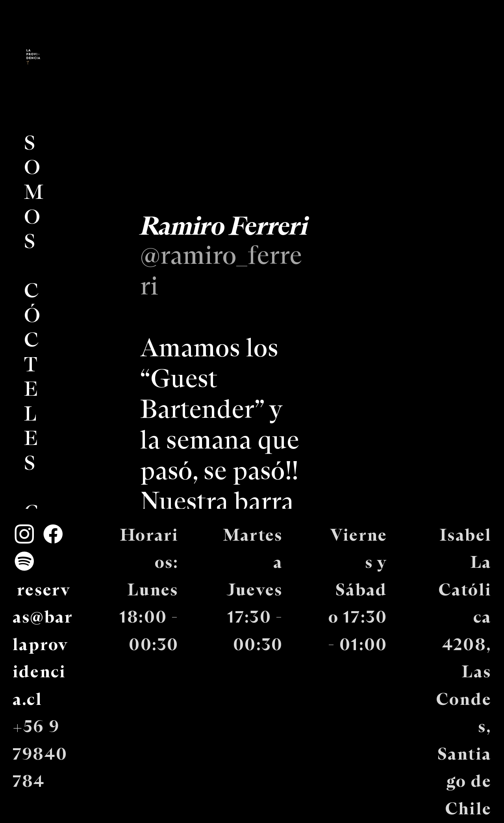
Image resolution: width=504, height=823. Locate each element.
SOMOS (34, 193)
